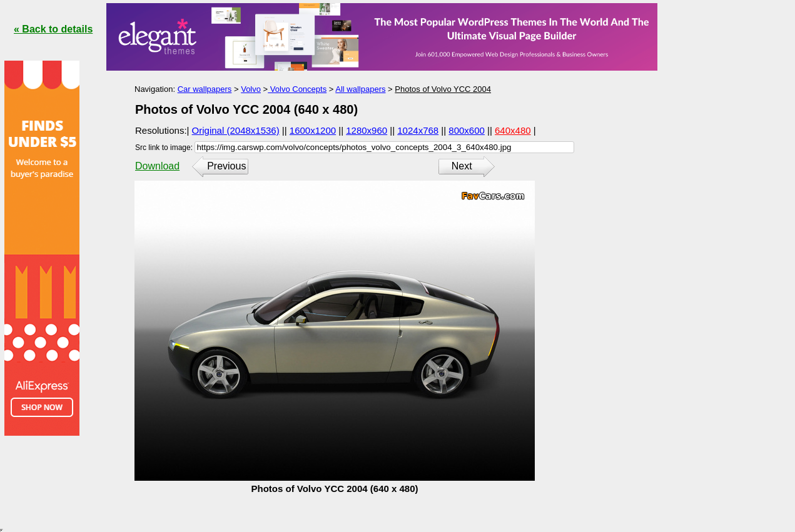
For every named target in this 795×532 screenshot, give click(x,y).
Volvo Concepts (297, 89)
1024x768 (418, 130)
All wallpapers (360, 89)
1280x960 (367, 130)
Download (157, 166)
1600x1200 (313, 130)
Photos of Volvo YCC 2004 (443, 89)
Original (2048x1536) (236, 130)
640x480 (513, 130)
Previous (226, 166)
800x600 (467, 130)
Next (462, 166)
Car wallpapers (205, 89)
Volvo (251, 89)
